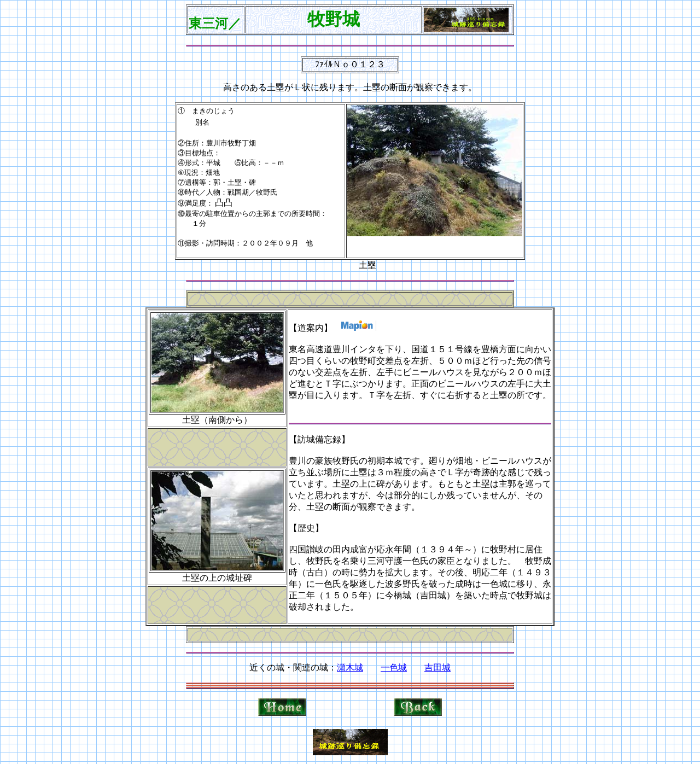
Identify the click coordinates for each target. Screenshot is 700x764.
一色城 (394, 667)
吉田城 (437, 667)
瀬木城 (350, 667)
